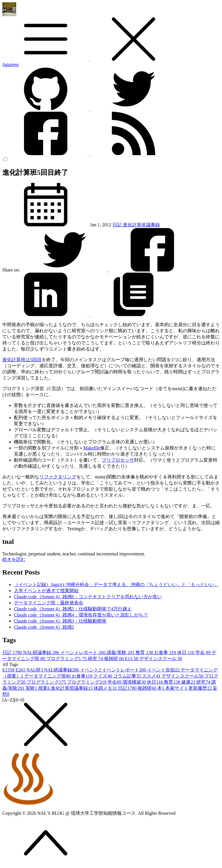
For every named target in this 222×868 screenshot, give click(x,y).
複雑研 (114, 659)
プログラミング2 (87, 682)
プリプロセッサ (118, 460)
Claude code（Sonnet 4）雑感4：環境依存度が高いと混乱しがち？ (81, 615)
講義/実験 (121, 653)
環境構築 (135, 682)
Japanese (11, 64)
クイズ (103, 676)
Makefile (92, 448)
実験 (32, 688)
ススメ (152, 676)
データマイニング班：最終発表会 (49, 603)
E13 (132, 659)
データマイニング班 (48, 676)
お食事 (165, 653)
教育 (145, 653)
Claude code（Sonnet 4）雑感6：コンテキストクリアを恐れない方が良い (88, 597)
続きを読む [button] (14, 559)
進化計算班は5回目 (22, 360)
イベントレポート (84, 653)
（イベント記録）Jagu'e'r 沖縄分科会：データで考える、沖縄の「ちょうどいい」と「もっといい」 (116, 585)
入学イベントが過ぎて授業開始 (46, 591)
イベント (91, 670)
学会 (203, 653)
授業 (45, 688)
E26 (21, 670)
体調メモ (106, 688)
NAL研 (35, 670)
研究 (96, 659)
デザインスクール (161, 659)
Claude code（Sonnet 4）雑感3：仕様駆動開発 (60, 621)
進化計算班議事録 (141, 225)
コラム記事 (127, 676)
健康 (189, 682)
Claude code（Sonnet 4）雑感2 (44, 627)
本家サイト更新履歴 (189, 688)
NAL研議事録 (42, 653)
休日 (186, 653)
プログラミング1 (67, 659)
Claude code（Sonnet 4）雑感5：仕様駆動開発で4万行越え (73, 609)
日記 (118, 225)
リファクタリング (58, 477)
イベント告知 (164, 670)
